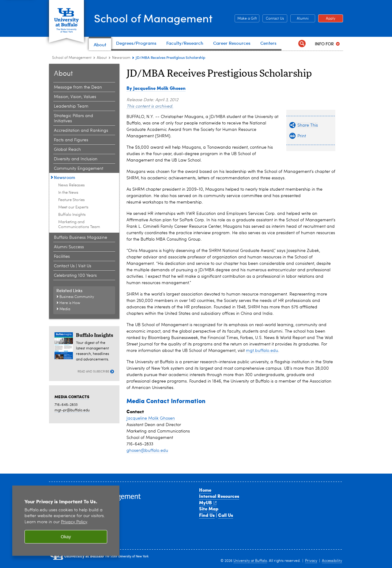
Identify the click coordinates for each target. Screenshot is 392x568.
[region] (66, 521)
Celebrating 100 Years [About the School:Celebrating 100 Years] (75, 276)
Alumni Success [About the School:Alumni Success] (69, 247)
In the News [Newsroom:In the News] (68, 193)
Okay (66, 537)
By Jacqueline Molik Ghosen (156, 88)
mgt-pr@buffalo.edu (72, 410)
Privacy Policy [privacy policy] (74, 522)
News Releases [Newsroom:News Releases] (72, 185)
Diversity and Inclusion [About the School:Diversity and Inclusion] (76, 159)
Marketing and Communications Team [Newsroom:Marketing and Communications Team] (79, 225)
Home (205, 490)
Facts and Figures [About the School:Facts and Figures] (71, 140)
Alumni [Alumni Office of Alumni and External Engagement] (300, 19)
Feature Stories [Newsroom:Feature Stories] (72, 200)
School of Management (153, 18)
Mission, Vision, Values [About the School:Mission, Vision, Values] (75, 97)
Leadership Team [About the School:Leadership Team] (71, 106)
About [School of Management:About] (102, 58)
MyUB (208, 502)
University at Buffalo (250, 561)
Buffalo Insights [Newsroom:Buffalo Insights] (72, 215)
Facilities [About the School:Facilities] (62, 257)
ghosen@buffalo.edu (147, 451)
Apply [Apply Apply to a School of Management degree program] (327, 19)
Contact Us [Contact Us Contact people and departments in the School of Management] (273, 19)
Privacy (311, 561)
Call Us (226, 515)
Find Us (207, 515)
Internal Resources (219, 496)
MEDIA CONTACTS (72, 396)
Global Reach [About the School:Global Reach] (67, 150)
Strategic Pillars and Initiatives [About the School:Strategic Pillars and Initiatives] (73, 118)
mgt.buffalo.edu (262, 351)
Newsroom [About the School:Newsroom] (121, 58)
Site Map (209, 509)
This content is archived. (150, 106)
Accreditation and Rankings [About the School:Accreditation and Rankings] (81, 131)
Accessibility (332, 561)
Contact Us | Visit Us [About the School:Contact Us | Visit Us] (73, 266)
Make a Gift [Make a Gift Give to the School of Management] (246, 19)
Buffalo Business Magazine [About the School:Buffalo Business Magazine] (81, 238)
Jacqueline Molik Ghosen (151, 418)
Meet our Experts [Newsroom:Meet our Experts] (73, 207)
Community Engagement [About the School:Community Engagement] (79, 169)
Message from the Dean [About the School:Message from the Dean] (78, 87)
